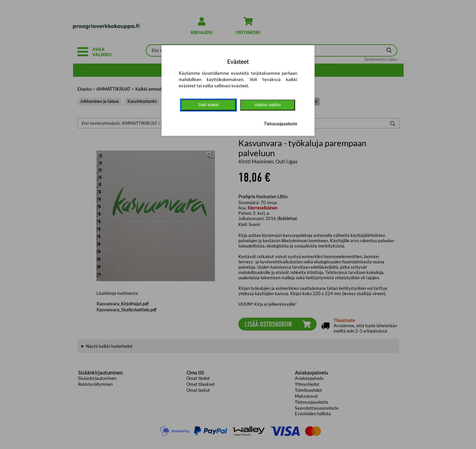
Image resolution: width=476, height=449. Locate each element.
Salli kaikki (208, 105)
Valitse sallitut (268, 105)
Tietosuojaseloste (280, 124)
